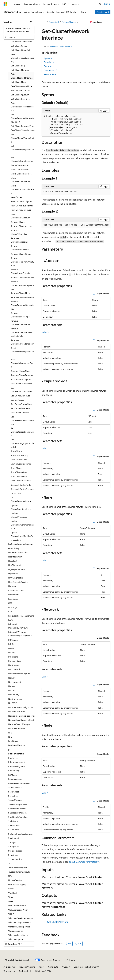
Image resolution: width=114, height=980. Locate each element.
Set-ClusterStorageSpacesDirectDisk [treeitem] (22, 443)
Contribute (53, 967)
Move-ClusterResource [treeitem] (21, 174)
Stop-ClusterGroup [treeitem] (19, 472)
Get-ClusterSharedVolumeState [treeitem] (22, 138)
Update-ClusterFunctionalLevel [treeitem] (21, 507)
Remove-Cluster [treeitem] (18, 222)
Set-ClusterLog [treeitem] (18, 400)
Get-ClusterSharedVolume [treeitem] (23, 130)
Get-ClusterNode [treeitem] (18, 82)
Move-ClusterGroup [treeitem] (20, 169)
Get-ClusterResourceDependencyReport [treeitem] (22, 118)
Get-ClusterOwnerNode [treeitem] (21, 86)
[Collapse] (31, 22)
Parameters (50, 70)
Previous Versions (27, 967)
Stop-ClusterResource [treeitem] (21, 481)
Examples (49, 66)
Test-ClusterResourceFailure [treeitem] (21, 499)
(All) (45, 332)
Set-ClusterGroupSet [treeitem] (20, 396)
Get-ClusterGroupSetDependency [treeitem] (22, 58)
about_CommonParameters (83, 862)
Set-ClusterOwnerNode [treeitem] (21, 404)
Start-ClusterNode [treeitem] (19, 460)
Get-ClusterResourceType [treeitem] (22, 126)
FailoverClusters (69, 22)
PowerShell (54, 22)
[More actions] (108, 22)
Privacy (65, 967)
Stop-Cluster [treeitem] (16, 468)
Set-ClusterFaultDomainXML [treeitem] (22, 390)
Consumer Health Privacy (85, 967)
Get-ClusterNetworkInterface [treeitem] (22, 76)
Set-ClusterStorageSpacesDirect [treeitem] (22, 432)
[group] (76, 225)
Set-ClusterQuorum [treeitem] (20, 413)
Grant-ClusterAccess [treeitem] (20, 165)
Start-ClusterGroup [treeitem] (19, 455)
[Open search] (100, 4)
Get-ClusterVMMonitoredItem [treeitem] (22, 159)
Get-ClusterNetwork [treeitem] (20, 70)
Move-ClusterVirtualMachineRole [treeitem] (22, 189)
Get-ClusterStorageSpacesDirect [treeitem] (22, 149)
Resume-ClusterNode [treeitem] (20, 371)
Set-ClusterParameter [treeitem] (20, 408)
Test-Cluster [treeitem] (16, 493)
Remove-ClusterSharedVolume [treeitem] (20, 323)
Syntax (48, 58)
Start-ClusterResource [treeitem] (21, 464)
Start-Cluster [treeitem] (17, 451)
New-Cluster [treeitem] (16, 197)
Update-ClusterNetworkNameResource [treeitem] (23, 525)
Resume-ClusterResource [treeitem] (22, 375)
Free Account (103, 12)
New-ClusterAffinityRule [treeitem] (21, 201)
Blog (40, 967)
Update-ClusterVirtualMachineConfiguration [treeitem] (22, 536)
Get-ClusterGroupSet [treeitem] (20, 50)
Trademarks (24, 971)
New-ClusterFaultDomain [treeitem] (22, 206)
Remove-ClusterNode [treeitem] (20, 293)
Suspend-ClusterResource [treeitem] (22, 489)
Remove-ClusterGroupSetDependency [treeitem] (22, 285)
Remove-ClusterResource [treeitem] (22, 297)
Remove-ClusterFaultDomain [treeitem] (20, 248)
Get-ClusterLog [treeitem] (18, 66)
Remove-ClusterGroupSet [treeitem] (22, 277)
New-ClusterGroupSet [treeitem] (21, 210)
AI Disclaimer (9, 967)
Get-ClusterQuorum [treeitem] (20, 95)
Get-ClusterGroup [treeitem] (19, 46)
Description (49, 62)
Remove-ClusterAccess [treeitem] (21, 226)
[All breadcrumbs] (44, 22)
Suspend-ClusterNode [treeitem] (21, 485)
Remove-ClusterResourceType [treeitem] (20, 315)
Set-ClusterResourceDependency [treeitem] (22, 420)
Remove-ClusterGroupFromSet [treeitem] (21, 271)
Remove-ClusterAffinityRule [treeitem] (19, 232)
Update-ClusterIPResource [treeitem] (19, 515)
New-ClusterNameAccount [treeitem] (20, 216)
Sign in (107, 4)
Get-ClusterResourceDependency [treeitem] (22, 107)
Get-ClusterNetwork (58, 922)
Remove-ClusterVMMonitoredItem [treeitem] (22, 342)
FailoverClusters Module (61, 47)
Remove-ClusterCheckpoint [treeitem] (19, 240)
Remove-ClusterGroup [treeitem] (21, 254)
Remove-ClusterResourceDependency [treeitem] (22, 305)
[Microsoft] (5, 4)
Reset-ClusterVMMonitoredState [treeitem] (22, 363)
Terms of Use (9, 971)
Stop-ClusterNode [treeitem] (19, 476)
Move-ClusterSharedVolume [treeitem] (20, 180)
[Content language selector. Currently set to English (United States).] (17, 960)
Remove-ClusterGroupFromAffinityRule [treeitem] (22, 262)
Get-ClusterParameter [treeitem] (21, 90)
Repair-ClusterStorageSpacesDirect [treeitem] (22, 352)
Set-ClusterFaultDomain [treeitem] (22, 384)
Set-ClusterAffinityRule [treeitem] (21, 379)
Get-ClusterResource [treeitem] (20, 99)
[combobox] (19, 30)
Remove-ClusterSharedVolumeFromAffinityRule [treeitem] (22, 332)
